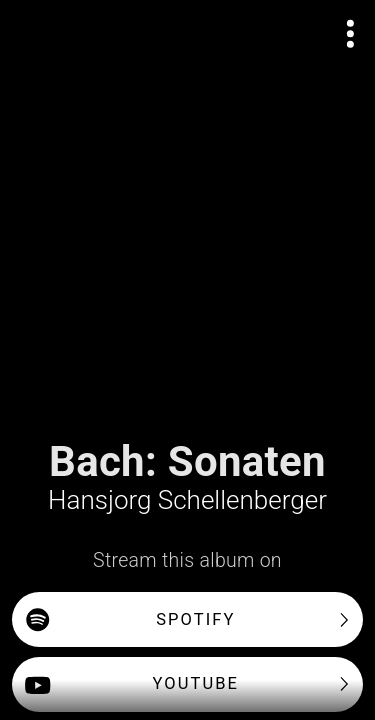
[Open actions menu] (351, 34)
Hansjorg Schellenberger (187, 500)
